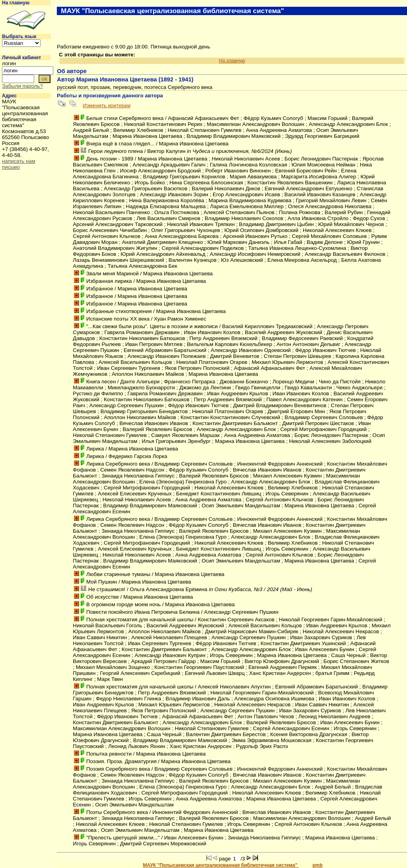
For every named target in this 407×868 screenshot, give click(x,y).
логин (9, 63)
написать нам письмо (19, 164)
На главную (16, 3)
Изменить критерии (107, 105)
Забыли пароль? (22, 86)
